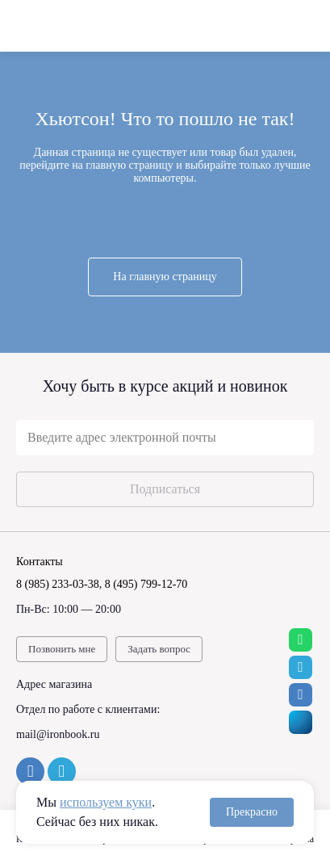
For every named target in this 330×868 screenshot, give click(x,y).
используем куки (106, 802)
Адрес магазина (54, 684)
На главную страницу (165, 277)
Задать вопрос (159, 649)
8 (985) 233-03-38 (58, 584)
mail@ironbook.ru (58, 734)
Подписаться (165, 489)
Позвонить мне (62, 649)
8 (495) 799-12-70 (146, 584)
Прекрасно (252, 812)
